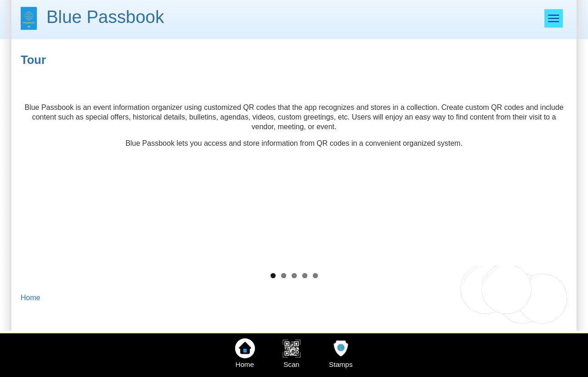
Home (31, 298)
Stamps (341, 364)
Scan (291, 364)
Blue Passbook (105, 17)
